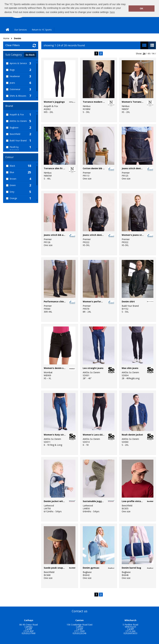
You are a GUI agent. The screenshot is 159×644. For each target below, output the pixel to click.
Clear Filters (13, 45)
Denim (18, 38)
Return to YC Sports (42, 30)
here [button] (112, 12)
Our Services (21, 30)
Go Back (30, 55)
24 (144, 53)
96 (153, 53)
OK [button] (142, 9)
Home (6, 38)
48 (149, 53)
